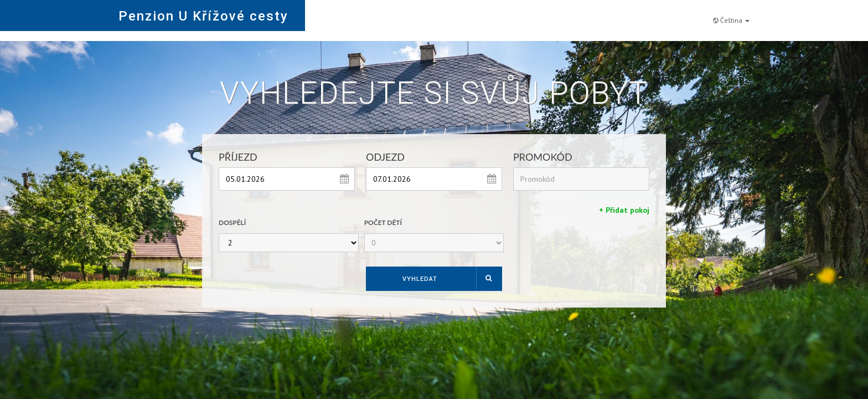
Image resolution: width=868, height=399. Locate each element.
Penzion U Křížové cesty (203, 16)
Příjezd (238, 157)
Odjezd (385, 157)
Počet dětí (383, 222)
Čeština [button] (731, 15)
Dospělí (232, 222)
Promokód (543, 157)
